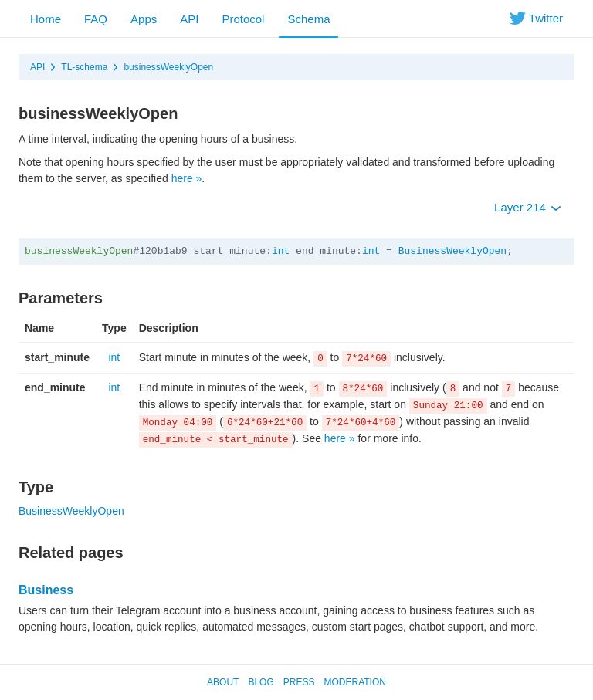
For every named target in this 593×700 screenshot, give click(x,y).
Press (299, 682)
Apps (144, 19)
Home (46, 19)
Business (46, 590)
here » (187, 178)
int (281, 251)
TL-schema (84, 67)
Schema (308, 19)
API (189, 19)
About (223, 682)
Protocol (243, 19)
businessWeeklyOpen (168, 67)
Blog (261, 682)
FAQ (96, 19)
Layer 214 (528, 207)
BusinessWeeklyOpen (452, 251)
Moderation (354, 682)
